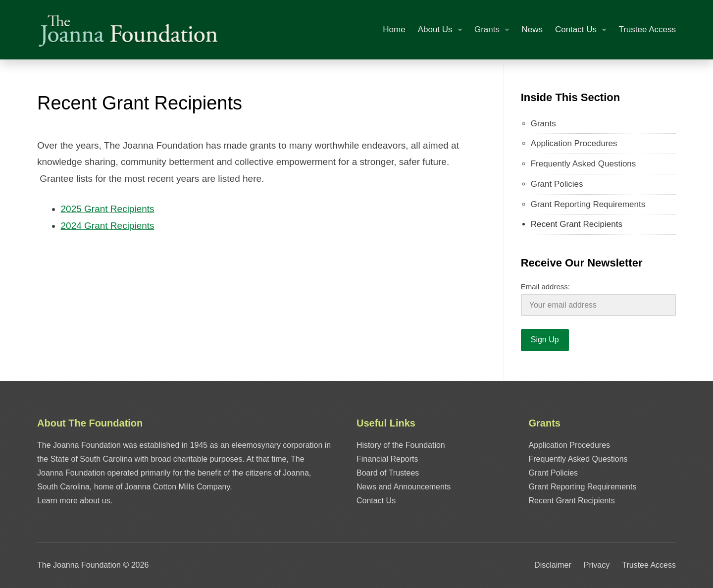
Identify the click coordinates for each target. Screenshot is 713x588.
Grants (494, 30)
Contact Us (583, 30)
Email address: (545, 287)
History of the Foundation (401, 445)
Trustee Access (647, 29)
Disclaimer (553, 565)
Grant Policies (557, 184)
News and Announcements (404, 487)
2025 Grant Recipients (108, 209)
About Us (442, 30)
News (532, 29)
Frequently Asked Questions (584, 164)
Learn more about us (74, 501)
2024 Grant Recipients (108, 226)
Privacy (597, 565)
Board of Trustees (388, 473)
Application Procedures (574, 143)
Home (394, 29)
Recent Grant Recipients (577, 224)
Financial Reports (387, 459)
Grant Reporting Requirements (588, 204)
